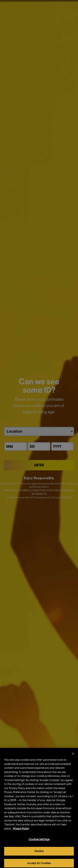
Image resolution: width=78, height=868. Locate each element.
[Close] (73, 757)
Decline (39, 855)
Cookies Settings (39, 843)
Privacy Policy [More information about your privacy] (21, 832)
